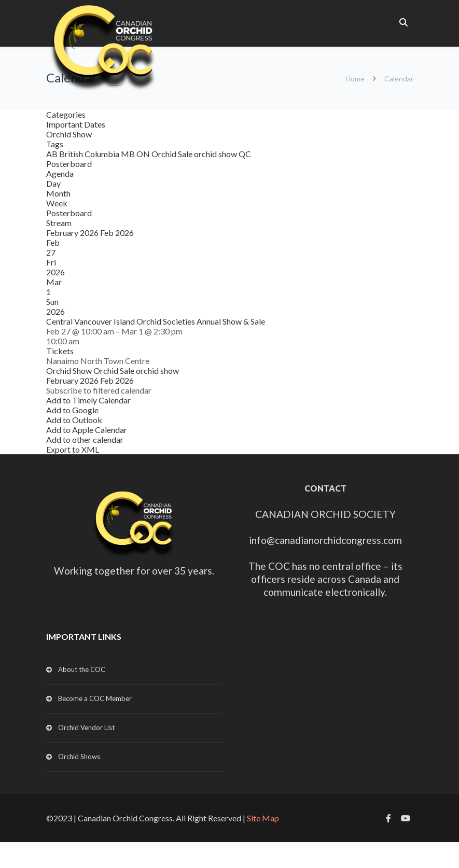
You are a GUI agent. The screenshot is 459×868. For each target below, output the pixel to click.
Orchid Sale (173, 154)
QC (245, 154)
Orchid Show (69, 134)
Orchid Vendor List (86, 727)
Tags (55, 144)
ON (144, 154)
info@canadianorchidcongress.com (325, 540)
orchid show (216, 154)
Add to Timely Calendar (88, 400)
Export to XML (73, 449)
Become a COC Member (95, 698)
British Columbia (90, 154)
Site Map (263, 818)
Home (355, 79)
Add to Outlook (74, 420)
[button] (99, 390)
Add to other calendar (85, 439)
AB (53, 154)
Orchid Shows (79, 757)
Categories (66, 114)
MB (129, 154)
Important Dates (76, 124)
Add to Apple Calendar (87, 430)
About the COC (82, 669)
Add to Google (72, 410)
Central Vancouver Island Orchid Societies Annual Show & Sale (156, 321)
